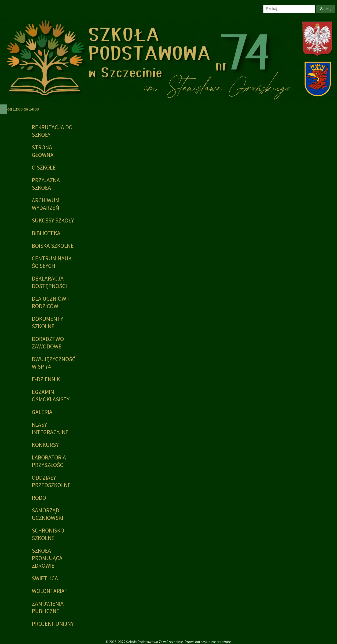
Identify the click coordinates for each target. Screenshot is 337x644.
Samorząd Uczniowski (48, 514)
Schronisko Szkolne (48, 534)
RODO (39, 498)
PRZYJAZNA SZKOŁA (46, 184)
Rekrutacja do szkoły (52, 131)
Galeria (42, 412)
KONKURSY (45, 445)
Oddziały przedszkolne (51, 481)
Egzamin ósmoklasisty (51, 396)
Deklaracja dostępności (49, 282)
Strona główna (43, 151)
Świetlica (45, 578)
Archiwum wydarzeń (46, 204)
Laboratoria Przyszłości (49, 461)
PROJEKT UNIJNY (53, 624)
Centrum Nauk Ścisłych (52, 262)
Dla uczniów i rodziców (50, 302)
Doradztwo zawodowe (48, 343)
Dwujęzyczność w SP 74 (53, 363)
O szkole (44, 167)
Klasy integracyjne (50, 428)
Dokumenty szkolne (48, 322)
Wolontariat (50, 591)
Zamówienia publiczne (48, 607)
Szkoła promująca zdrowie (47, 558)
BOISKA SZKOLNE (53, 246)
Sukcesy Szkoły (53, 220)
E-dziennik (46, 379)
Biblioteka (46, 233)
